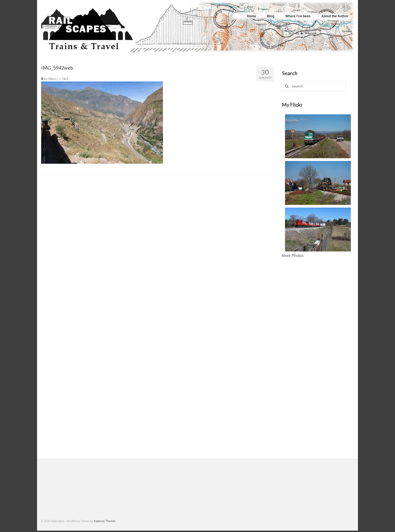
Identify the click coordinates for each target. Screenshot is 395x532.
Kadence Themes (105, 521)
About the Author (335, 16)
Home (251, 16)
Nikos (52, 79)
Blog (271, 16)
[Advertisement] (318, 360)
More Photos (293, 256)
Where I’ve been (298, 16)
